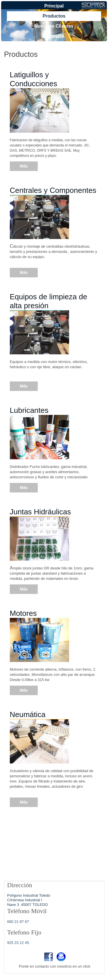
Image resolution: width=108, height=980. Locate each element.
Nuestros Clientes (54, 26)
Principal (54, 6)
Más (24, 166)
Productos (54, 16)
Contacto (54, 36)
